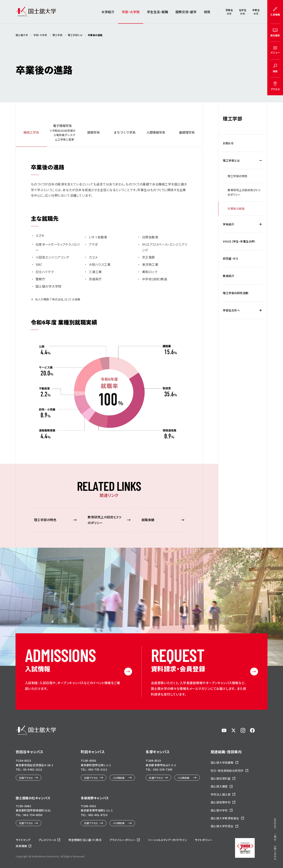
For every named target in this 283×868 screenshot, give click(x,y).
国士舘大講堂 (219, 786)
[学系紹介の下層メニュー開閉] (261, 224)
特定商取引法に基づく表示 (85, 840)
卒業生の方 (256, 12)
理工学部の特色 (237, 176)
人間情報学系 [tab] (156, 132)
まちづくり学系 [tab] (125, 132)
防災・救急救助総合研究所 (227, 771)
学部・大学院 (131, 12)
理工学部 (232, 118)
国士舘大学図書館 (222, 762)
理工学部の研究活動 (236, 293)
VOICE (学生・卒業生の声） (239, 241)
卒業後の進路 (236, 208)
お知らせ (228, 143)
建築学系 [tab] (94, 132)
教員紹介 (229, 276)
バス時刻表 (119, 778)
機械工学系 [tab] (31, 132)
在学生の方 (243, 12)
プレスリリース (47, 840)
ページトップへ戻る (268, 838)
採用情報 (21, 846)
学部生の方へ (231, 310)
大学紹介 (108, 12)
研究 (207, 12)
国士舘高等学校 (221, 802)
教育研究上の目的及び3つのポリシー (244, 192)
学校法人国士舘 (221, 794)
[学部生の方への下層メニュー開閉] (261, 310)
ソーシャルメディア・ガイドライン (167, 840)
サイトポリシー (204, 840)
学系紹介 (229, 224)
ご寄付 (275, 271)
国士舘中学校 (219, 810)
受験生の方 (229, 12)
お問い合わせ (275, 287)
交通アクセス (26, 778)
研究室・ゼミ (231, 258)
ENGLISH (275, 257)
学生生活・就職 (158, 12)
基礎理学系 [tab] (187, 132)
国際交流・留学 (186, 12)
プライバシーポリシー (123, 840)
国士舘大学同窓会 (222, 826)
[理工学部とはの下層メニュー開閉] (261, 160)
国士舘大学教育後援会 (225, 818)
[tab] (62, 132)
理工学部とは (231, 160)
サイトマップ (23, 840)
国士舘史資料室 (221, 778)
